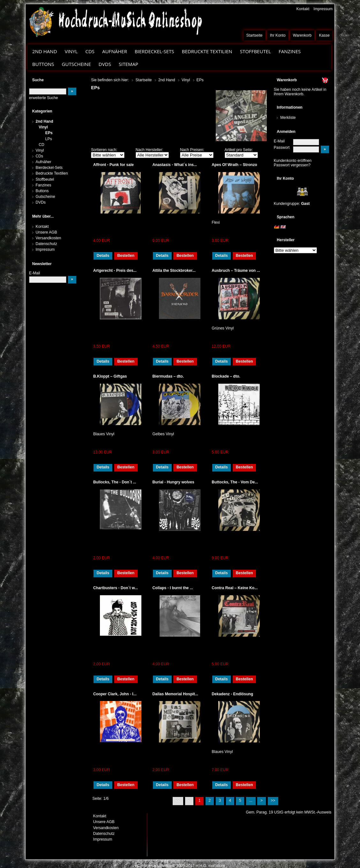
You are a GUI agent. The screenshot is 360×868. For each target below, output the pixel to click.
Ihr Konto (278, 35)
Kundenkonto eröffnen (293, 161)
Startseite (255, 35)
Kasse (324, 35)
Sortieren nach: (104, 150)
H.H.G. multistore (210, 866)
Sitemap (128, 64)
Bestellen (126, 256)
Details (103, 256)
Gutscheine (76, 64)
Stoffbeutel (255, 51)
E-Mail (279, 141)
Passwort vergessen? (292, 165)
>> (273, 800)
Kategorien (42, 111)
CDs (90, 51)
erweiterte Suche (43, 98)
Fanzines (290, 51)
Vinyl (71, 51)
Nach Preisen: (192, 150)
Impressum (323, 9)
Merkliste (288, 118)
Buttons (43, 64)
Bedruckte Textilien (207, 51)
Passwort (282, 148)
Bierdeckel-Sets (154, 51)
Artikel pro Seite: (239, 150)
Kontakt (303, 9)
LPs (49, 139)
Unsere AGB (46, 232)
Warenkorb (302, 35)
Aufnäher (115, 51)
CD (41, 145)
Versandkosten (49, 238)
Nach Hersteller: (150, 150)
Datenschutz (46, 244)
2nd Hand (45, 51)
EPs (49, 133)
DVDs (105, 64)
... (251, 800)
